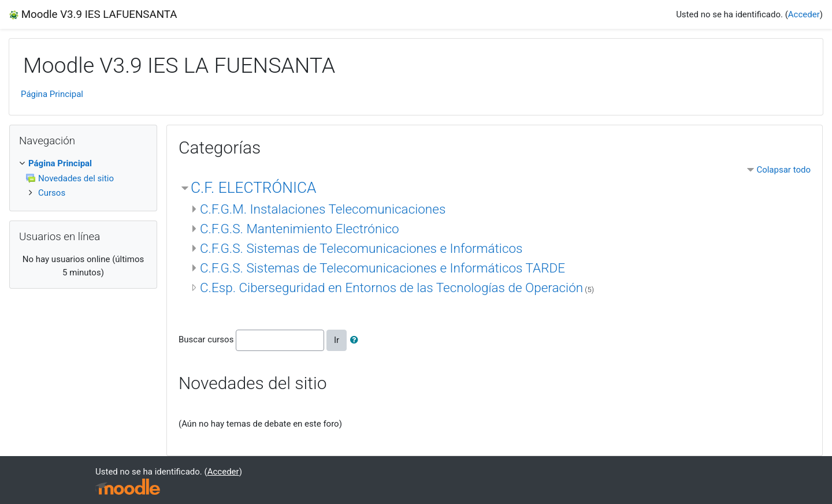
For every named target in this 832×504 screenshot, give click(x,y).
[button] (356, 340)
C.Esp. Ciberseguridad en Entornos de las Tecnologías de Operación (391, 288)
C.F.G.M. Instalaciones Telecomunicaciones (323, 209)
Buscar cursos (206, 339)
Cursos (52, 193)
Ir (337, 340)
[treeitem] (83, 164)
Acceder (804, 14)
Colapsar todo (783, 170)
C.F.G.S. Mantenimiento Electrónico (300, 229)
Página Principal (52, 94)
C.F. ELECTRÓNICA (253, 188)
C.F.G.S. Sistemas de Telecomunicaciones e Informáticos (361, 248)
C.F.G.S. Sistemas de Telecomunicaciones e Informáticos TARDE (382, 268)
